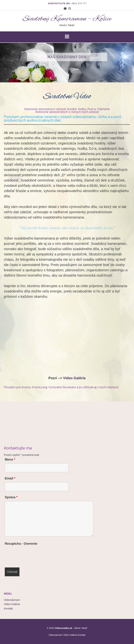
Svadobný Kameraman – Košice (67, 19)
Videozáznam (12, 600)
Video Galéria (74, 378)
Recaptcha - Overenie (21, 544)
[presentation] (32, 554)
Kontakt (8, 608)
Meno (10, 459)
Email (10, 478)
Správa (11, 497)
